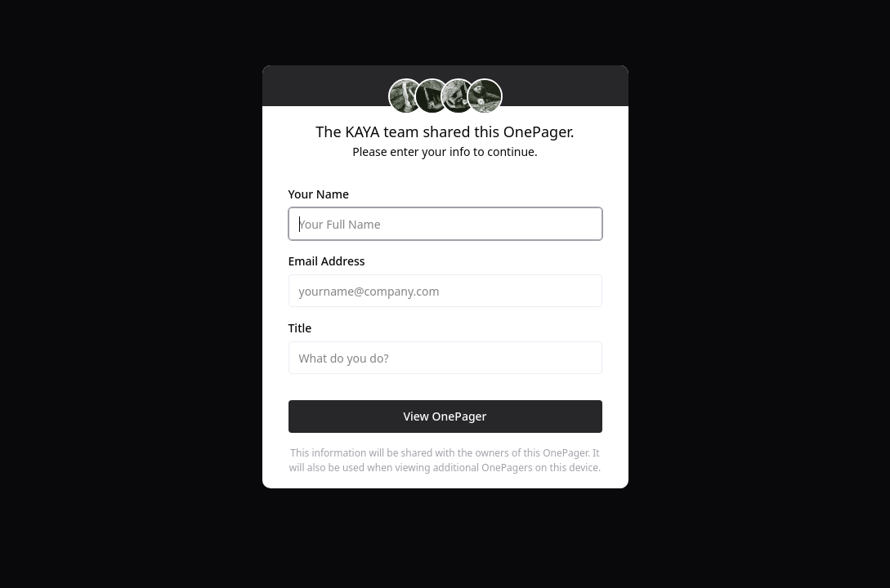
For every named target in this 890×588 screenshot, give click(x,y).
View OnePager (445, 416)
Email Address (327, 261)
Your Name (319, 194)
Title (300, 328)
